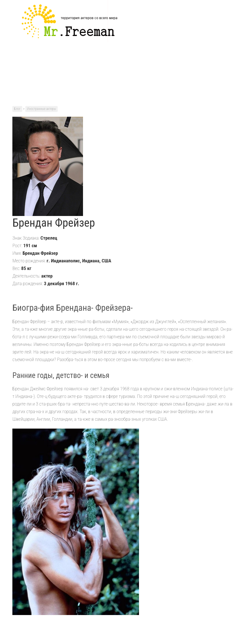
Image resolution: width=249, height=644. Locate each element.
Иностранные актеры (41, 109)
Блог (17, 109)
